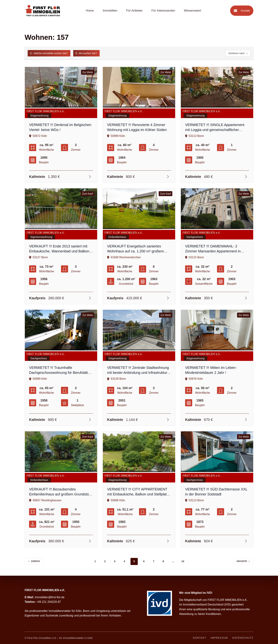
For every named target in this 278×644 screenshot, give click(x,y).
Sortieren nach (238, 53)
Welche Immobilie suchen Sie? (49, 53)
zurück (34, 561)
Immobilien (110, 11)
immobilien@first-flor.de (50, 597)
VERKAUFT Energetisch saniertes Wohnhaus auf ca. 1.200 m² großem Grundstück (135, 251)
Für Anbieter (134, 11)
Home (90, 11)
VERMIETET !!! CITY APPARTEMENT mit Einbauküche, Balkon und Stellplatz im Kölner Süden (138, 494)
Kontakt (241, 11)
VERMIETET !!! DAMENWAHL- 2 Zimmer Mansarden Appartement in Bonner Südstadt (213, 251)
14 (183, 561)
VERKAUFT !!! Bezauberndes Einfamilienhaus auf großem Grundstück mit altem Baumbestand (61, 494)
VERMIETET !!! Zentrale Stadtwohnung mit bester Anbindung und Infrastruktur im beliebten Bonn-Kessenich (138, 373)
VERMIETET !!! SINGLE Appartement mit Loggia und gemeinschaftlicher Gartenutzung (215, 130)
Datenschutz (243, 638)
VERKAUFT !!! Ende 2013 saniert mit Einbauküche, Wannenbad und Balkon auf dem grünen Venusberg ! (59, 251)
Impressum (219, 638)
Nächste (243, 561)
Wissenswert (193, 11)
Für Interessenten (163, 11)
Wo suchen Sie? (86, 53)
